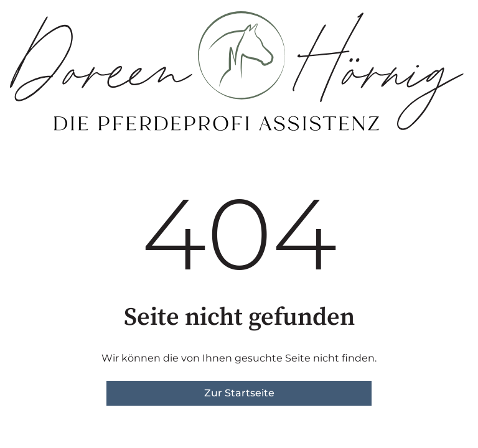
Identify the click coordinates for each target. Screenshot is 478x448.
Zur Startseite (239, 393)
